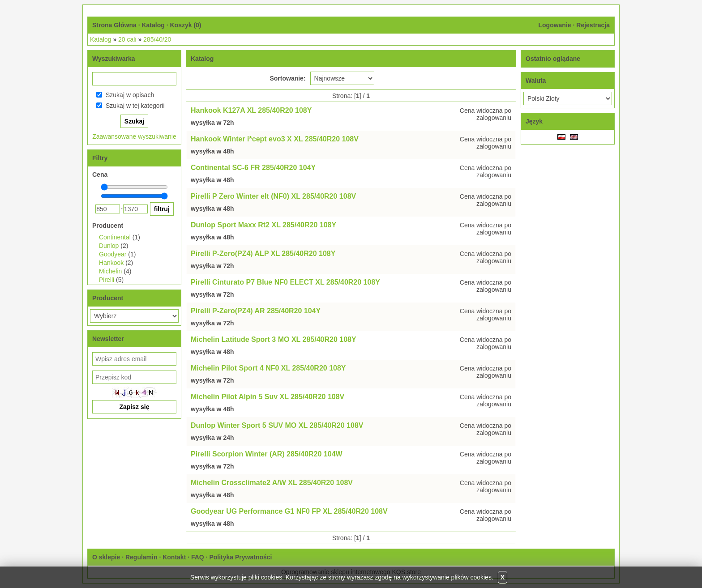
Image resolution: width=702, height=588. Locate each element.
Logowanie (554, 25)
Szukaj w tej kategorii (135, 106)
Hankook (111, 263)
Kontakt (174, 557)
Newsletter (108, 339)
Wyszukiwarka (113, 59)
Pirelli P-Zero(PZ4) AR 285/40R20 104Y (256, 311)
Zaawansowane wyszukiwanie (134, 136)
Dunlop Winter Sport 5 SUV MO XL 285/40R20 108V (277, 425)
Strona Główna (114, 25)
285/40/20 (157, 39)
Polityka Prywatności (240, 557)
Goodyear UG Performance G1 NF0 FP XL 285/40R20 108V (289, 511)
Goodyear (113, 254)
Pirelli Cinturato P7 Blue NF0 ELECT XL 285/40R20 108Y (285, 282)
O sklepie (106, 557)
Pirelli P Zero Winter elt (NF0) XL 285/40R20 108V (273, 196)
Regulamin (141, 557)
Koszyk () (185, 25)
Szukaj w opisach (130, 95)
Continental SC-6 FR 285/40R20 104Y (253, 168)
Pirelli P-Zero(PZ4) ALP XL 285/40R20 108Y (263, 254)
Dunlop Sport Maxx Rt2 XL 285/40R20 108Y (263, 225)
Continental (115, 237)
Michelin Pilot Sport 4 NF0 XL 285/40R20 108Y (268, 368)
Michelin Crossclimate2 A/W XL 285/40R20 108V (272, 483)
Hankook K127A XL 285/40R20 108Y (251, 110)
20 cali (127, 39)
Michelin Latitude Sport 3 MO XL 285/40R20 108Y (274, 339)
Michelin (110, 271)
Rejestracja (593, 25)
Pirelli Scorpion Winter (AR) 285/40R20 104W (267, 454)
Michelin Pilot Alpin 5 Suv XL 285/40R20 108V (268, 397)
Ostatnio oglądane (553, 59)
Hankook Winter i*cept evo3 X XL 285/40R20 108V (275, 139)
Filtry (100, 158)
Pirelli (107, 280)
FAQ (198, 557)
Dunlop (109, 246)
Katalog (153, 25)
